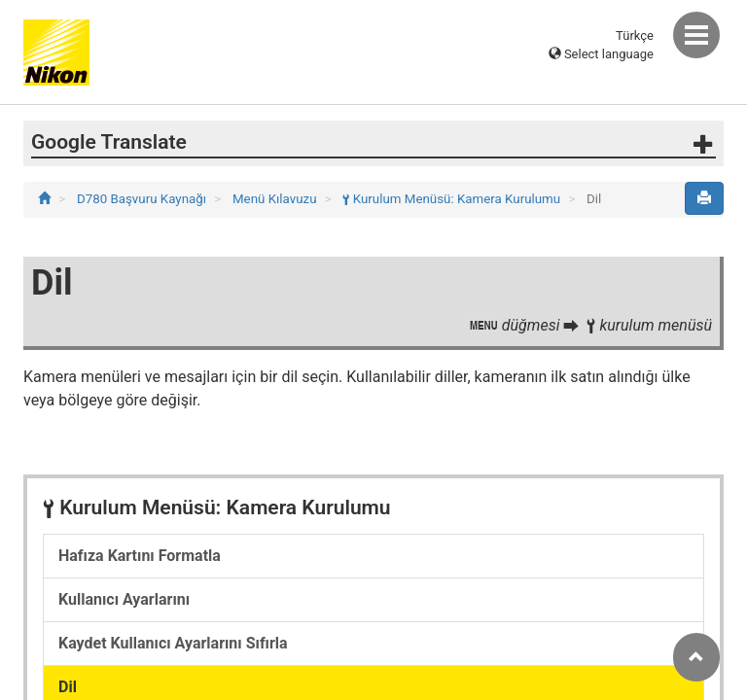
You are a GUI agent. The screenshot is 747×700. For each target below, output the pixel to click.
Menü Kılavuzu (276, 199)
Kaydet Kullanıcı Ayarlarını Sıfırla (173, 643)
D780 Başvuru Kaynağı (143, 199)
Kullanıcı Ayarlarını (124, 599)
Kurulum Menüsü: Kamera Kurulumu (453, 199)
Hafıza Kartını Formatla (140, 556)
